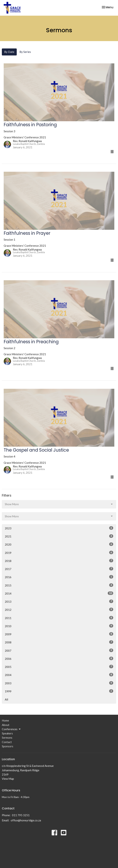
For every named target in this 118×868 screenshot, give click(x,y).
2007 (59, 650)
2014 (59, 593)
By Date (9, 52)
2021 (59, 536)
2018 (59, 561)
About (6, 725)
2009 (59, 634)
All (6, 699)
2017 (59, 569)
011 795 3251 (21, 815)
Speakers (7, 733)
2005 (59, 667)
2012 (59, 609)
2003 (59, 683)
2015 (59, 585)
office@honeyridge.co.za (26, 820)
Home (5, 720)
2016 (59, 577)
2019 (59, 553)
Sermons (7, 738)
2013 (59, 601)
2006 (59, 659)
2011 (59, 618)
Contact (7, 742)
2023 (59, 528)
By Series (25, 52)
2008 (59, 642)
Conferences (11, 729)
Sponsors (8, 746)
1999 (59, 691)
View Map (8, 779)
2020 (59, 544)
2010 (59, 626)
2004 (59, 675)
